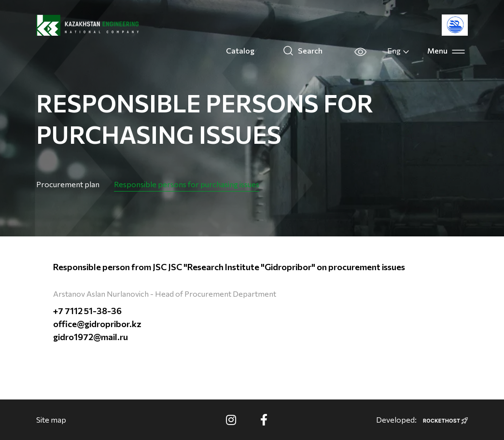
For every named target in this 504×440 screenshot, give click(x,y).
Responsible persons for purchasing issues (187, 184)
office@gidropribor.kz (97, 324)
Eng (399, 51)
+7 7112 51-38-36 (87, 311)
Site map (51, 419)
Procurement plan (68, 184)
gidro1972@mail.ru (91, 337)
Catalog (240, 50)
